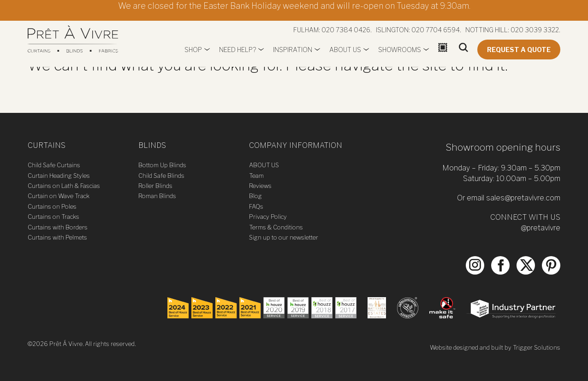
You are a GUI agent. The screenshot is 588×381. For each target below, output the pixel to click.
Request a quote (519, 50)
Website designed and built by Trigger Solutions (495, 347)
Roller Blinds (155, 186)
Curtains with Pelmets (57, 237)
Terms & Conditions (276, 227)
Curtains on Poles (52, 206)
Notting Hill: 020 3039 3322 (512, 30)
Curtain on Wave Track (59, 196)
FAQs (256, 206)
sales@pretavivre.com (523, 198)
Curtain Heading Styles (59, 176)
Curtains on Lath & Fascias (64, 186)
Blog (255, 196)
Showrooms (400, 50)
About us (345, 50)
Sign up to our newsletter (284, 237)
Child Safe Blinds (161, 176)
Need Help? (238, 50)
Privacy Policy (268, 217)
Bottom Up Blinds (162, 165)
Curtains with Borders (58, 227)
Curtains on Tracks (53, 217)
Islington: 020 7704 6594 (418, 30)
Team (256, 176)
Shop (193, 50)
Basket (444, 59)
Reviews (260, 186)
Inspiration (293, 50)
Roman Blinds (157, 196)
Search (463, 59)
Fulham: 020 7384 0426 (332, 30)
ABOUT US (264, 165)
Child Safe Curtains (54, 165)
